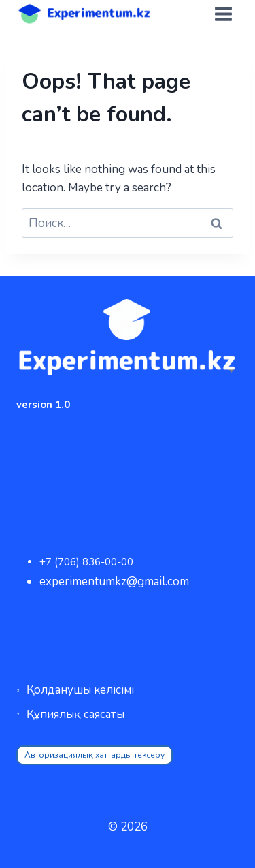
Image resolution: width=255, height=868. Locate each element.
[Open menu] (223, 14)
